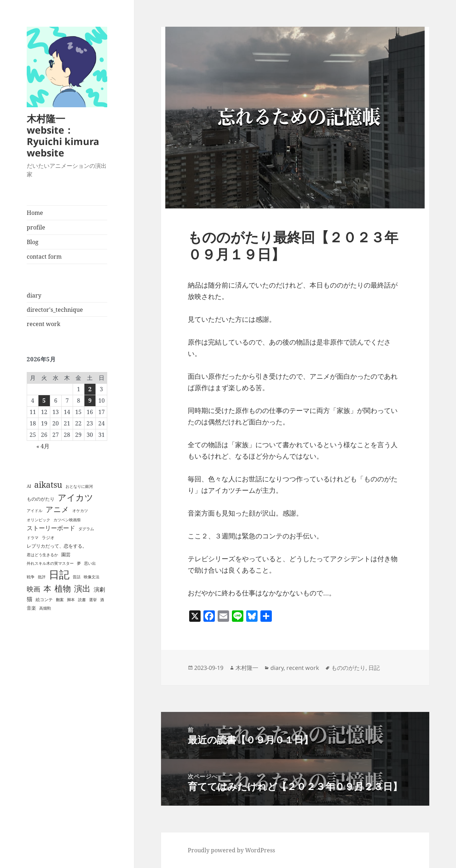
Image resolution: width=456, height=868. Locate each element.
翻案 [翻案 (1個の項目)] (60, 600)
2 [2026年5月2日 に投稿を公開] (90, 389)
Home (35, 213)
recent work (43, 324)
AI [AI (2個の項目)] (29, 486)
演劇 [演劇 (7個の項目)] (99, 589)
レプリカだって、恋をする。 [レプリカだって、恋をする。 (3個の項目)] (57, 546)
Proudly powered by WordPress (231, 850)
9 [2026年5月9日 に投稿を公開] (90, 401)
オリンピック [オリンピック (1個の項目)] (38, 520)
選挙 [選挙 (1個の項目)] (93, 600)
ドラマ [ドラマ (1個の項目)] (33, 538)
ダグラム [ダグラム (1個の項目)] (86, 529)
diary (34, 295)
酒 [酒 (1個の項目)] (102, 600)
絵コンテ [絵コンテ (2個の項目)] (44, 600)
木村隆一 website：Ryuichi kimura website (63, 136)
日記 (374, 668)
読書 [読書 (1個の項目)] (82, 600)
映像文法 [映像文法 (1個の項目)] (92, 577)
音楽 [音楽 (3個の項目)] (31, 608)
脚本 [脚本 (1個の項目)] (71, 600)
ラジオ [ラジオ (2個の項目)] (48, 538)
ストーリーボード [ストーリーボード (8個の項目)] (51, 528)
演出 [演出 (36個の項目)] (82, 588)
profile (36, 227)
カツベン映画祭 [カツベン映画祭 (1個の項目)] (67, 520)
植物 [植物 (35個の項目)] (63, 588)
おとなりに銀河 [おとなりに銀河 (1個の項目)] (79, 486)
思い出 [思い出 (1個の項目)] (90, 563)
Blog (33, 242)
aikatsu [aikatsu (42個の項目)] (48, 485)
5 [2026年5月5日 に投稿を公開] (44, 401)
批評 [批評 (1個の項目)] (42, 577)
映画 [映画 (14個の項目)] (33, 589)
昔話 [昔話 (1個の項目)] (77, 577)
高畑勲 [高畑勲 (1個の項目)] (45, 608)
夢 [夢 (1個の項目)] (79, 563)
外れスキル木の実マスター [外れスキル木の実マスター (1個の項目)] (50, 563)
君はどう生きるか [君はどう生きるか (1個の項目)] (42, 555)
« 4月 (43, 446)
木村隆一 (247, 668)
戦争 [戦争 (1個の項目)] (31, 577)
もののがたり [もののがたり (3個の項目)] (41, 499)
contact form (44, 257)
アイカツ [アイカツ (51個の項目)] (76, 497)
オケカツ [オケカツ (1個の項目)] (80, 511)
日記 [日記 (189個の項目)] (59, 574)
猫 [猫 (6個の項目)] (30, 599)
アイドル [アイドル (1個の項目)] (35, 511)
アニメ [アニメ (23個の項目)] (57, 509)
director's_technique (55, 310)
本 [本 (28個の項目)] (47, 588)
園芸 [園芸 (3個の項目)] (66, 554)
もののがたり (348, 668)
